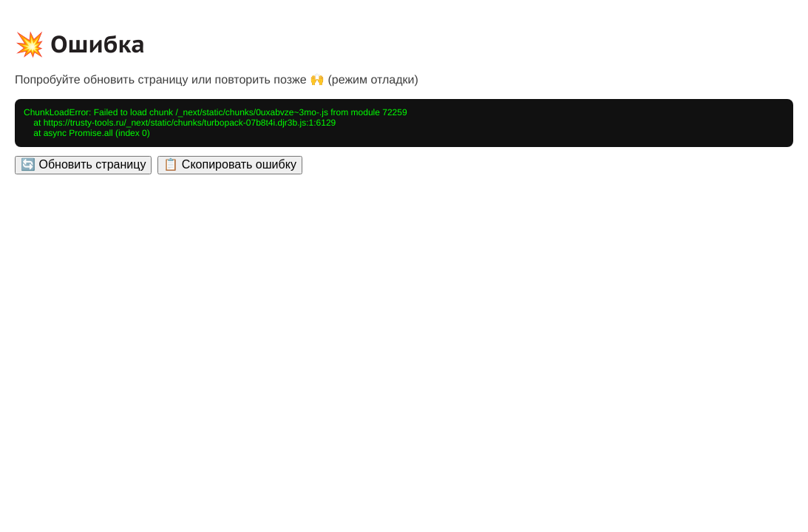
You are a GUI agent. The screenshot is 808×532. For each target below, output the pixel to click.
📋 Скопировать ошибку (230, 164)
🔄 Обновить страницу (83, 164)
